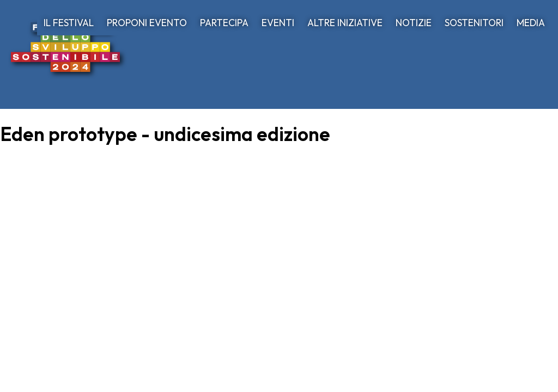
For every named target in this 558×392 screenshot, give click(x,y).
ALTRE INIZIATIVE (345, 23)
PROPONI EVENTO (147, 23)
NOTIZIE (414, 23)
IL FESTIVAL (69, 23)
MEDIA (531, 23)
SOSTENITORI (474, 23)
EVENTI (278, 23)
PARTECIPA (224, 23)
